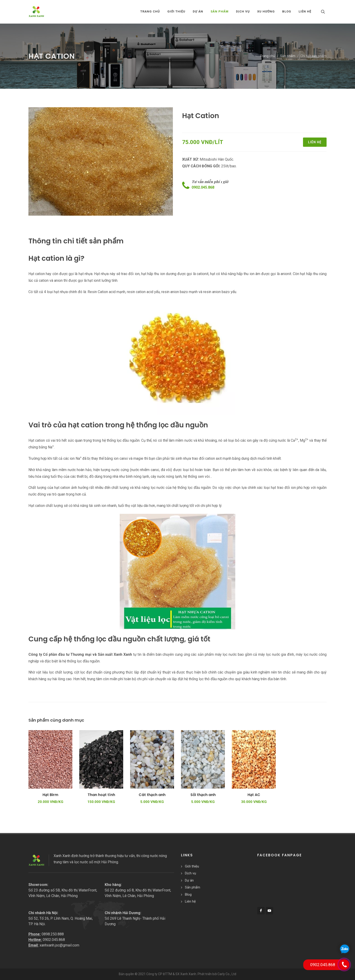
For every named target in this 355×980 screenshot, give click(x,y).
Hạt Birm (50, 795)
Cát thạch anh (152, 795)
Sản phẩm (288, 56)
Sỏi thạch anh (203, 795)
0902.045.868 (203, 187)
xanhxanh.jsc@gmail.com (59, 945)
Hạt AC (254, 795)
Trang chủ (150, 11)
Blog (188, 894)
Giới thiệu (192, 866)
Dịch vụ (190, 873)
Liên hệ (315, 142)
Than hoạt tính (101, 795)
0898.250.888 (53, 934)
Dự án (189, 880)
